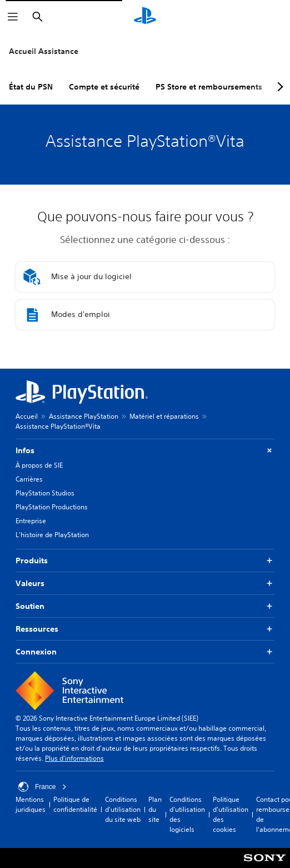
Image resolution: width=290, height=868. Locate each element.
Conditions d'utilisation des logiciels (187, 814)
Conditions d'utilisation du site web (123, 809)
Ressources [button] (145, 629)
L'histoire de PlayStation (52, 535)
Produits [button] (145, 561)
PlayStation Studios (45, 493)
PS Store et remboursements (209, 87)
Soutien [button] (145, 606)
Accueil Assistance (44, 51)
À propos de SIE (39, 465)
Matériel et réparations (164, 416)
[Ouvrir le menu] (13, 17)
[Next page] (278, 87)
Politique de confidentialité (75, 804)
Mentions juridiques (31, 804)
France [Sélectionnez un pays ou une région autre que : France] (42, 787)
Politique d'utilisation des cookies (231, 814)
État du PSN (31, 87)
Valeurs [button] (145, 584)
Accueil (27, 416)
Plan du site (155, 809)
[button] (145, 277)
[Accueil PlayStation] (145, 17)
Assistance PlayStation (84, 416)
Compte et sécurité (104, 87)
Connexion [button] (145, 652)
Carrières (29, 479)
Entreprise (31, 521)
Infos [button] (145, 451)
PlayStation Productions (52, 507)
